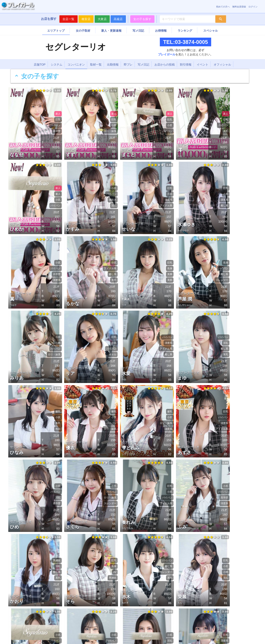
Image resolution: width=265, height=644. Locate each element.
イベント (202, 65)
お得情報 (161, 31)
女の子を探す (142, 19)
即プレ (128, 65)
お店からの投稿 (165, 65)
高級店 (118, 19)
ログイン (253, 7)
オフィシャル (222, 65)
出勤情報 (113, 65)
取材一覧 (96, 65)
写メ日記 (138, 31)
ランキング (185, 31)
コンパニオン (76, 65)
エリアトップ (56, 31)
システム (57, 65)
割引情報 (186, 65)
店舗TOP (40, 65)
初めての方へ (223, 7)
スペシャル (211, 31)
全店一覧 (69, 19)
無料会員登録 (239, 7)
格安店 (86, 19)
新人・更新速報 (111, 31)
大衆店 (102, 19)
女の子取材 (83, 31)
